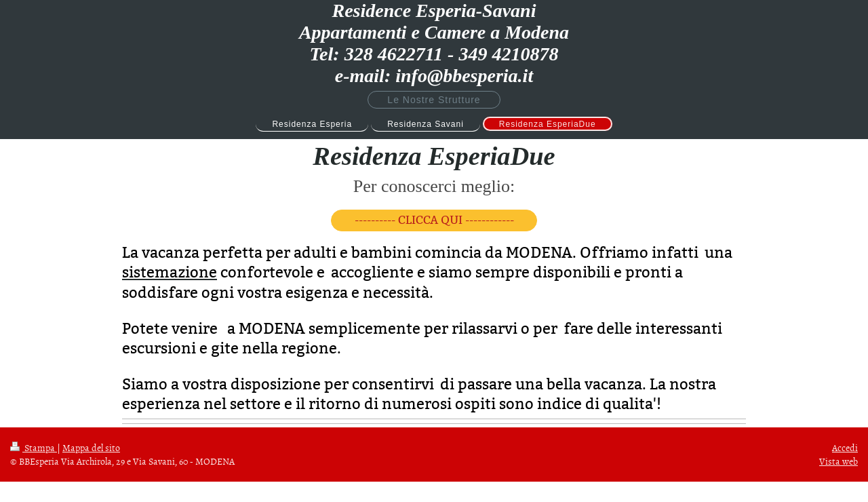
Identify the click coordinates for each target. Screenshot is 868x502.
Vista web (839, 461)
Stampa (34, 447)
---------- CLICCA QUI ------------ (434, 220)
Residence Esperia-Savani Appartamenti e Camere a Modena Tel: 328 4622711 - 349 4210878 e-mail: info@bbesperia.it (434, 43)
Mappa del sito (91, 447)
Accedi (845, 447)
